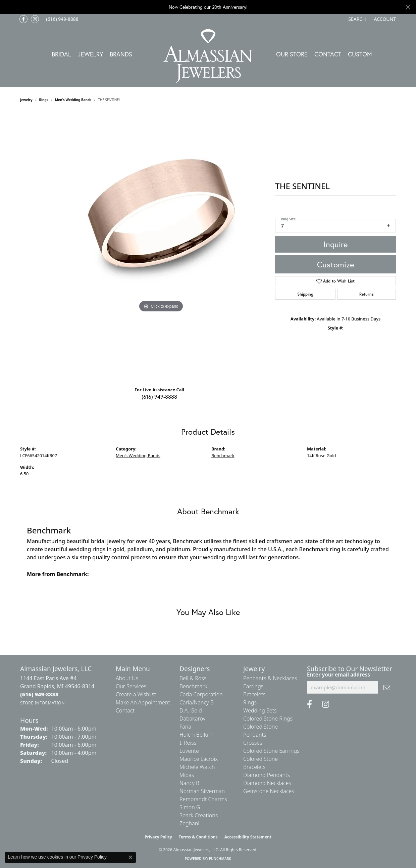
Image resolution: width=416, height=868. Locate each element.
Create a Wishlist (136, 694)
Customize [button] (335, 264)
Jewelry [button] (90, 54)
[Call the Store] (39, 694)
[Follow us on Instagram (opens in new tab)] (35, 19)
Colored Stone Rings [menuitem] (268, 719)
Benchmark (223, 455)
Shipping (305, 294)
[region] (161, 247)
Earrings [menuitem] (253, 686)
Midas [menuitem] (187, 775)
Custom (360, 54)
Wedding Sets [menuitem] (260, 710)
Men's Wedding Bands (73, 100)
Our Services (131, 686)
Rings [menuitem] (250, 702)
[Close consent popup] (131, 857)
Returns (367, 294)
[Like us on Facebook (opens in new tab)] (23, 19)
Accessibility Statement (248, 837)
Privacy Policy (158, 837)
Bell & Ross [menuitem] (193, 678)
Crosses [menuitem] (253, 743)
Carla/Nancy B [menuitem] (197, 702)
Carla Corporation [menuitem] (201, 694)
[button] (356, 19)
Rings (44, 100)
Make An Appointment (143, 702)
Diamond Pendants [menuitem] (267, 775)
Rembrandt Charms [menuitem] (203, 799)
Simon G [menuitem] (190, 807)
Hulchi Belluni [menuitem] (196, 735)
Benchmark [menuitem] (193, 686)
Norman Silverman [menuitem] (202, 791)
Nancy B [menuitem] (189, 783)
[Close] (408, 7)
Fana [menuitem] (185, 727)
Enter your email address (339, 675)
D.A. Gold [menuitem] (191, 710)
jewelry (26, 100)
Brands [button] (121, 54)
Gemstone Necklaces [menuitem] (269, 791)
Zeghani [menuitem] (189, 823)
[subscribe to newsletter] (387, 687)
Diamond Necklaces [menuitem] (267, 783)
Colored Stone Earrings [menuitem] (271, 751)
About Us (127, 678)
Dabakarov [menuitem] (192, 719)
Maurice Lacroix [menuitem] (199, 759)
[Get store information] (42, 703)
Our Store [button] (292, 54)
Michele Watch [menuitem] (197, 767)
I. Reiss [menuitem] (188, 743)
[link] (62, 19)
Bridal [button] (61, 54)
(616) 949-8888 (159, 397)
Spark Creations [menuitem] (199, 815)
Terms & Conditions (198, 837)
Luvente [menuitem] (189, 751)
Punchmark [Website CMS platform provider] (220, 859)
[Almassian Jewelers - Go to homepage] (208, 56)
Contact (328, 54)
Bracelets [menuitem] (254, 694)
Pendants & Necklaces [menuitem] (270, 678)
